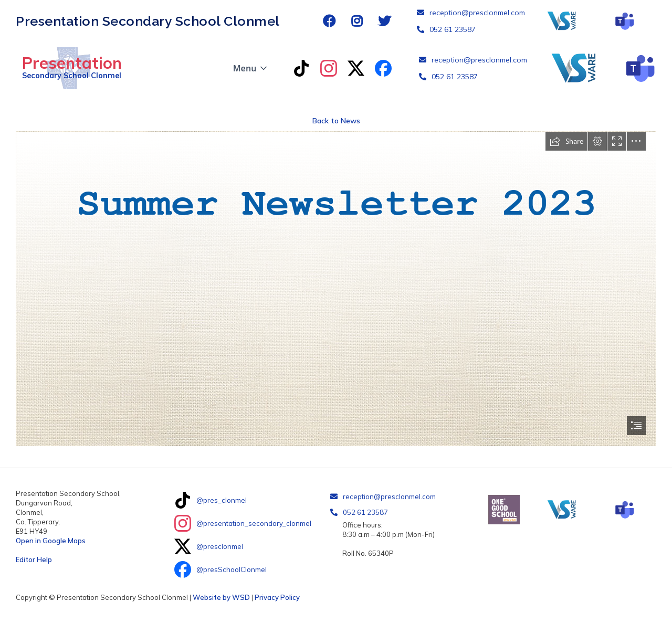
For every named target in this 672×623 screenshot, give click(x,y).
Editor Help (34, 559)
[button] (251, 68)
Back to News (336, 121)
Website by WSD (221, 597)
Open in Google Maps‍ (51, 541)
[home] (69, 68)
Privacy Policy (277, 597)
